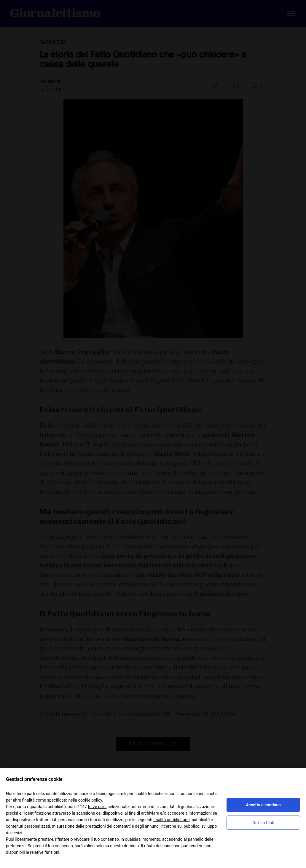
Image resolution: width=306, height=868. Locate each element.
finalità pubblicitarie (171, 820)
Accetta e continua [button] (263, 805)
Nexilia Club (263, 823)
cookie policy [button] (90, 800)
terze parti (97, 807)
